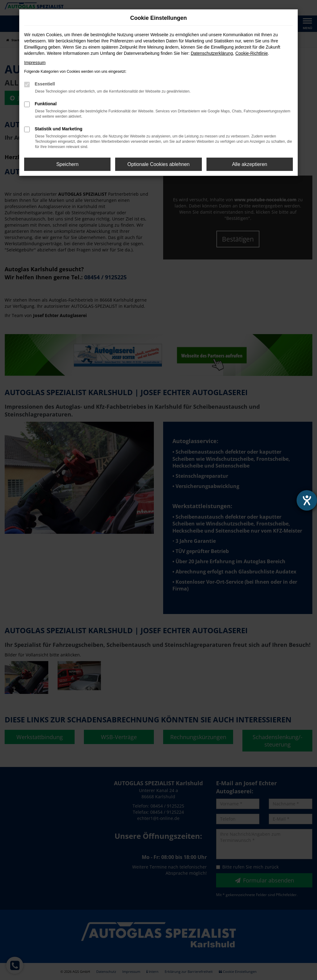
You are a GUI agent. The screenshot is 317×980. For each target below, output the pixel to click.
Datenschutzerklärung (212, 53)
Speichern (67, 164)
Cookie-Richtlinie (252, 53)
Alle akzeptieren (250, 164)
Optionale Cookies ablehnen (158, 164)
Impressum (35, 63)
